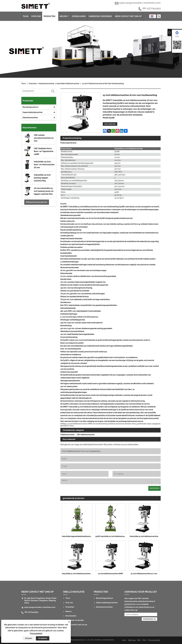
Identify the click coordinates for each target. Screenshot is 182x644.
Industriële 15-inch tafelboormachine (144, 536)
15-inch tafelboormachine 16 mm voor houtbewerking (103, 84)
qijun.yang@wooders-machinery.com (140, 3)
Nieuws (64, 16)
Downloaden (79, 16)
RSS (139, 640)
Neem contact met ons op (128, 16)
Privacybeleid (36, 634)
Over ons (36, 16)
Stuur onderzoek (110, 124)
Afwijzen (28, 638)
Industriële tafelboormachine (68, 84)
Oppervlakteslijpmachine (32, 112)
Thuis (26, 16)
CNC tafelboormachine (86, 435)
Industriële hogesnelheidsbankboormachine (78, 536)
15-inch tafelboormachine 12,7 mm (144, 574)
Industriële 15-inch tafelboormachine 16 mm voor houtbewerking (78, 574)
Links (124, 640)
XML (144, 640)
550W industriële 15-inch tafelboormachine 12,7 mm (111, 536)
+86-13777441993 (151, 8)
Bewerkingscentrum (30, 107)
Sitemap (132, 640)
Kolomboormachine (47, 84)
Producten (50, 16)
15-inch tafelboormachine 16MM (110, 574)
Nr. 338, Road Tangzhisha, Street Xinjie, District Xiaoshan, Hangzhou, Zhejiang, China (40, 600)
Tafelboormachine (67, 435)
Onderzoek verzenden (100, 16)
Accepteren (43, 638)
